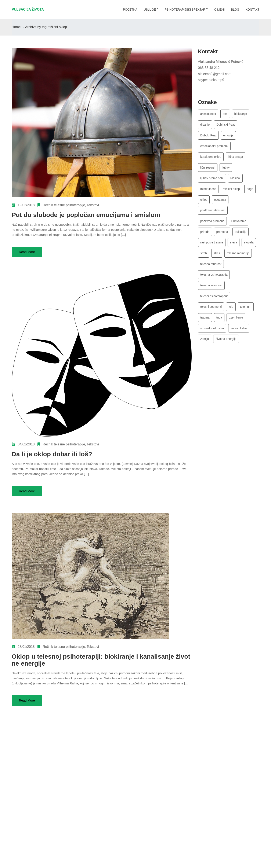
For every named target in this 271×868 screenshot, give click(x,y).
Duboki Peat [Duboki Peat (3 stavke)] (208, 136)
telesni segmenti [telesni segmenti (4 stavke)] (211, 312)
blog (235, 10)
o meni (219, 10)
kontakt (252, 10)
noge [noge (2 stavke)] (250, 191)
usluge (150, 10)
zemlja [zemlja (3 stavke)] (205, 345)
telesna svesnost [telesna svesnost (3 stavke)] (211, 290)
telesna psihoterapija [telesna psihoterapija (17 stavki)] (214, 279)
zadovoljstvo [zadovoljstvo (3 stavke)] (239, 334)
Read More (27, 252)
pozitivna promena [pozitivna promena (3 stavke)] (212, 224)
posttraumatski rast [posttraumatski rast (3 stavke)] (213, 213)
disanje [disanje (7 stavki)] (205, 125)
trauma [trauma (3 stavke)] (205, 323)
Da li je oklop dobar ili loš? (52, 454)
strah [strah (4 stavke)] (204, 257)
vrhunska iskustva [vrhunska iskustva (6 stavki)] (212, 334)
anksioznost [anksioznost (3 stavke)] (208, 114)
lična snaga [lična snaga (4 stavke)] (236, 158)
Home (16, 27)
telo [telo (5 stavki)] (231, 312)
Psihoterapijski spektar (185, 10)
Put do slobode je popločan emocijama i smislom (86, 215)
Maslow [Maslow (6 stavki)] (235, 180)
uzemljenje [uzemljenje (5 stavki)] (236, 323)
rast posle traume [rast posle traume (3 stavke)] (212, 246)
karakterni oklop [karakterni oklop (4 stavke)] (211, 158)
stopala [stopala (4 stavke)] (249, 246)
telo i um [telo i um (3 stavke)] (246, 312)
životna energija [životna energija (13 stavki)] (226, 345)
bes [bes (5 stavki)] (225, 114)
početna (130, 10)
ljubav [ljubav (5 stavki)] (226, 169)
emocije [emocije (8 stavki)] (228, 136)
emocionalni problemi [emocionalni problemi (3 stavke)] (214, 147)
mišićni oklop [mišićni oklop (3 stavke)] (231, 191)
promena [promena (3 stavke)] (222, 235)
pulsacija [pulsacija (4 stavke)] (241, 235)
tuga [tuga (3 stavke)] (219, 323)
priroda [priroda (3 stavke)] (205, 235)
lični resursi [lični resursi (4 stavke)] (208, 169)
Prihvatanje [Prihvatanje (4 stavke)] (239, 224)
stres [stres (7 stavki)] (217, 257)
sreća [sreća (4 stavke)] (234, 246)
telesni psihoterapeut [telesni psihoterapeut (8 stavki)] (214, 301)
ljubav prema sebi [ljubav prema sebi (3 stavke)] (212, 180)
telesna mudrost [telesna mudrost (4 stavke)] (211, 268)
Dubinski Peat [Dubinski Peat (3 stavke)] (225, 125)
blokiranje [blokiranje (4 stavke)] (241, 114)
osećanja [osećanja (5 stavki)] (220, 202)
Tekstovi (93, 205)
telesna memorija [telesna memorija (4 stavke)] (238, 257)
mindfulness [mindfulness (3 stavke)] (208, 191)
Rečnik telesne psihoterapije (64, 205)
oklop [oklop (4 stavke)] (204, 202)
